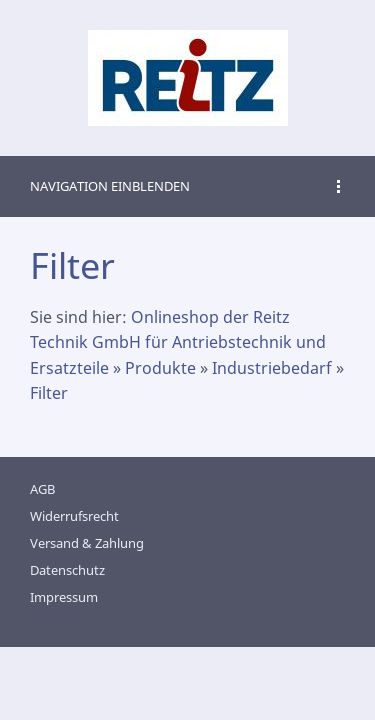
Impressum (64, 597)
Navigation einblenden (110, 186)
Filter (49, 393)
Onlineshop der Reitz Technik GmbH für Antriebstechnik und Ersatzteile (178, 342)
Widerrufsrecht (74, 516)
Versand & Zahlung (87, 543)
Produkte (160, 368)
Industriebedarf (272, 368)
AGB (42, 489)
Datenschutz (67, 570)
